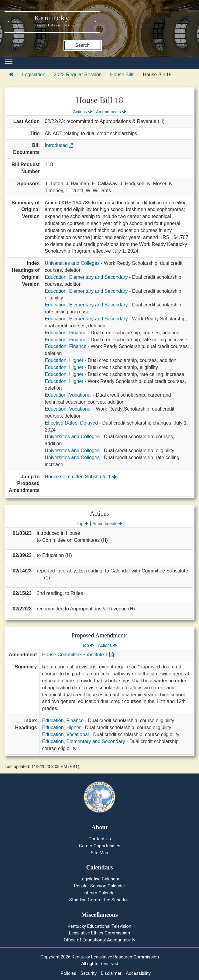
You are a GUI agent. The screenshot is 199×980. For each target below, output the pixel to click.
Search (83, 45)
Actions (82, 112)
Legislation (34, 75)
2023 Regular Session (78, 75)
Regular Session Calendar (100, 886)
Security (89, 973)
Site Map (99, 853)
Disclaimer (111, 973)
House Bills (122, 75)
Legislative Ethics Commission (99, 933)
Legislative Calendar (99, 879)
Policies (69, 973)
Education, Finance (65, 333)
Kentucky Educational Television (99, 926)
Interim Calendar (100, 893)
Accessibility (138, 973)
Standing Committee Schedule (99, 900)
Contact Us (100, 839)
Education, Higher (64, 360)
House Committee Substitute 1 (81, 477)
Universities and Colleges (72, 263)
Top (82, 524)
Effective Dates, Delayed (71, 423)
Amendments (111, 112)
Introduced (59, 145)
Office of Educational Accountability (99, 940)
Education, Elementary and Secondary (86, 277)
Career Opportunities (100, 846)
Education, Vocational (68, 395)
